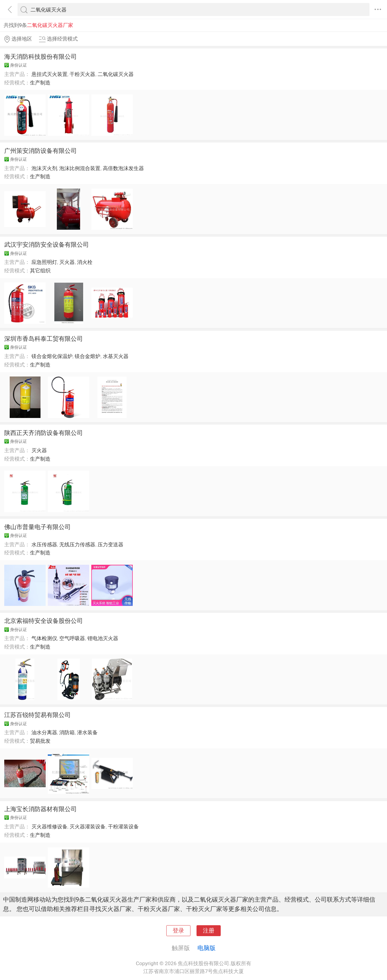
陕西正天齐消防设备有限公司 (44, 433)
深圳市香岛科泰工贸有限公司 (44, 339)
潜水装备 (87, 732)
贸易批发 (40, 741)
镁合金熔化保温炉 (52, 356)
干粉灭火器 (82, 74)
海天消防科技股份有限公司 (41, 57)
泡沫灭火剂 (44, 168)
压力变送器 (111, 544)
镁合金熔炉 (88, 356)
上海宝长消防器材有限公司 (41, 809)
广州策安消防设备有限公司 (41, 151)
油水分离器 (44, 732)
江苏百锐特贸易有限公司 (37, 715)
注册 (209, 931)
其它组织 (40, 271)
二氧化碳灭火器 (116, 74)
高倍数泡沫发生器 (123, 168)
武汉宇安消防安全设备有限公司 (47, 245)
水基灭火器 (116, 356)
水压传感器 (44, 544)
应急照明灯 (44, 262)
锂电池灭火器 (103, 638)
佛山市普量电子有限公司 (37, 527)
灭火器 (67, 262)
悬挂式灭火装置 (49, 74)
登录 (178, 931)
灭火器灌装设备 (88, 827)
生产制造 (40, 83)
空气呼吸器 (72, 638)
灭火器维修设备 (49, 827)
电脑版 (207, 948)
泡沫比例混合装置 (80, 168)
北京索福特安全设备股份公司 (44, 621)
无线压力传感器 (77, 544)
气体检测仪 (44, 638)
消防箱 (67, 732)
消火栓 (85, 262)
